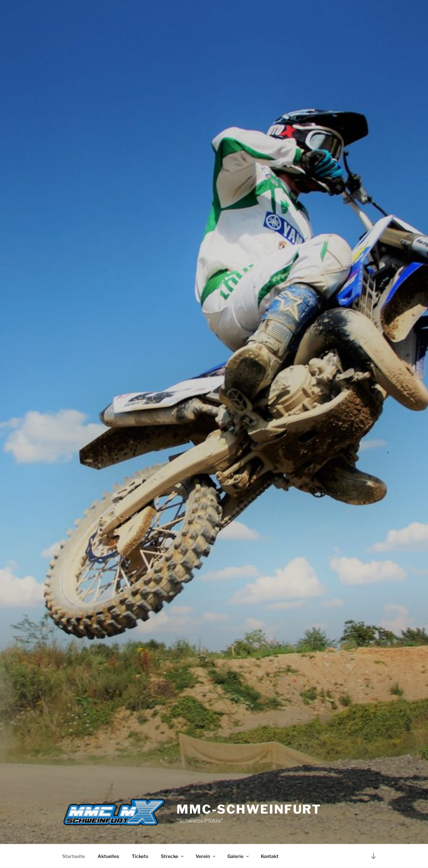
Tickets (140, 856)
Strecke (173, 856)
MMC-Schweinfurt (249, 809)
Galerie (239, 856)
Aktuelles (108, 856)
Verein (206, 856)
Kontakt (270, 856)
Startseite (74, 856)
